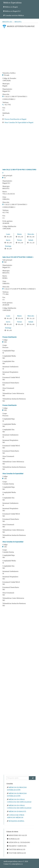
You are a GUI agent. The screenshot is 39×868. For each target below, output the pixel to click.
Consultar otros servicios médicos (16, 816)
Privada (7, 75)
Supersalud (13, 839)
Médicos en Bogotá (10, 7)
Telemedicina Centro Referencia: (13, 393)
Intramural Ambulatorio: (11, 367)
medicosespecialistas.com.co (13, 861)
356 (5, 479)
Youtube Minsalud (16, 853)
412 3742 (8, 105)
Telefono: (6, 102)
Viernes (19, 240)
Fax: (4, 108)
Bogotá (18, 22)
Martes (19, 234)
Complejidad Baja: (9, 351)
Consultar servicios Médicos (14, 15)
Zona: (4, 197)
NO (5, 262)
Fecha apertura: (8, 221)
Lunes (8, 234)
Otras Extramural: (8, 388)
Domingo (8, 246)
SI (3, 115)
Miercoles (31, 234)
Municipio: (6, 84)
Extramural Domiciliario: (11, 383)
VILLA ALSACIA (9, 194)
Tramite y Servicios (17, 846)
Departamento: (7, 89)
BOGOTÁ (6, 188)
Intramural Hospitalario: (10, 372)
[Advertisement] (19, 50)
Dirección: (6, 94)
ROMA (5, 278)
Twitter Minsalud (16, 849)
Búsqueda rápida (16, 821)
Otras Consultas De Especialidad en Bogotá (19, 122)
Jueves (8, 240)
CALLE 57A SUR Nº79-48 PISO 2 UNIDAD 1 (20, 289)
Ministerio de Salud (17, 835)
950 (5, 342)
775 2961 (6, 294)
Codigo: (5, 340)
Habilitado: (6, 113)
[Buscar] (32, 778)
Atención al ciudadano (18, 842)
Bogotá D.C (7, 22)
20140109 (6, 223)
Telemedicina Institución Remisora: (14, 399)
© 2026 (16, 861)
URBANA (6, 199)
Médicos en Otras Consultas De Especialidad (19, 801)
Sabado (31, 240)
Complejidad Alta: (9, 361)
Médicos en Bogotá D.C (12, 11)
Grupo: (5, 345)
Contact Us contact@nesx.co (13, 864)
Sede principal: (7, 176)
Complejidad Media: (9, 356)
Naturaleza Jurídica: (9, 73)
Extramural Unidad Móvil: (11, 377)
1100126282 (7, 81)
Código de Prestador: (9, 78)
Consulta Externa (8, 484)
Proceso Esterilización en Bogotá (15, 119)
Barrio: (5, 192)
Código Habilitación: (9, 226)
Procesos (5, 347)
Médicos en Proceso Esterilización (17, 789)
